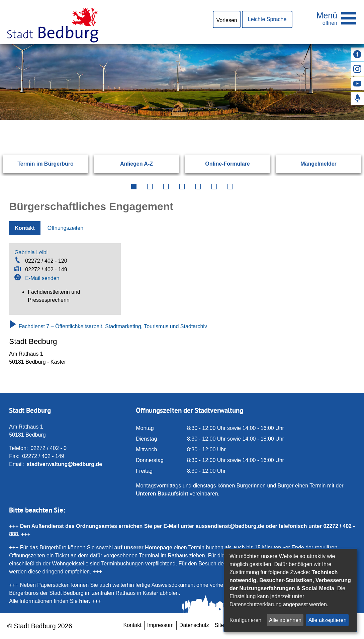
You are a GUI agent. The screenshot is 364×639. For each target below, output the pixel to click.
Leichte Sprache (267, 19)
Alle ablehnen (285, 620)
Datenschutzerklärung (256, 604)
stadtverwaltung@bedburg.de (64, 464)
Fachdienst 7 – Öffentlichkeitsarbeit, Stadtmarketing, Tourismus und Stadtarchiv (108, 326)
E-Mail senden (42, 278)
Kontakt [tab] (25, 228)
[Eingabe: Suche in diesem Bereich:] (174, 120)
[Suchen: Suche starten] (338, 120)
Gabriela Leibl (31, 252)
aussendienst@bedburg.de (230, 526)
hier (84, 601)
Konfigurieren (245, 620)
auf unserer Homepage (143, 547)
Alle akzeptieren (328, 620)
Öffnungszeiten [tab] (65, 228)
